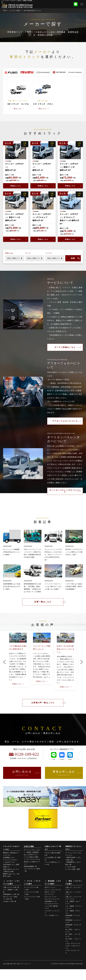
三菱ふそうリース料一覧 (11, 888)
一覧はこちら (17, 109)
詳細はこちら (16, 186)
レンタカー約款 (70, 867)
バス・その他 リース (51, 916)
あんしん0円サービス (31, 855)
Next (82, 662)
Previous (4, 662)
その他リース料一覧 (10, 902)
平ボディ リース (50, 888)
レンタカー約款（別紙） (73, 870)
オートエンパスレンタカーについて (65, 491)
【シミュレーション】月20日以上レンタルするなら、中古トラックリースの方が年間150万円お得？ (53, 555)
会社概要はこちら (9, 858)
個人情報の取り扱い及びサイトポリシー (17, 964)
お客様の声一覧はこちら (43, 703)
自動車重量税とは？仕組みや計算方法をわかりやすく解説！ (12, 587)
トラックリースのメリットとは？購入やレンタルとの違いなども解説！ (53, 587)
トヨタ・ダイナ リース (73, 944)
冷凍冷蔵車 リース (51, 902)
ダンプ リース (49, 895)
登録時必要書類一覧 (30, 867)
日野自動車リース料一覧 (11, 895)
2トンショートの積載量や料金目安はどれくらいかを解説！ (12, 552)
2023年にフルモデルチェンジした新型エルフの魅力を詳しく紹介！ (74, 552)
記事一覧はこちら (43, 602)
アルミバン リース (51, 897)
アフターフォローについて (65, 421)
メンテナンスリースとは (32, 860)
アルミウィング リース (52, 900)
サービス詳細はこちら (65, 347)
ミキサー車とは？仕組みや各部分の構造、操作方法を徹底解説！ (74, 587)
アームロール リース (51, 904)
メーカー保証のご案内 (31, 858)
